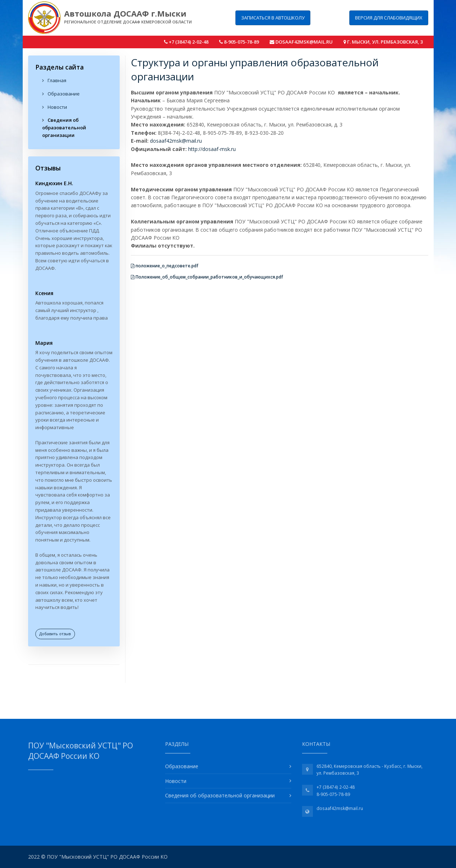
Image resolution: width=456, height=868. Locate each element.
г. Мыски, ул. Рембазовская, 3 (383, 42)
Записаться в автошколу (273, 18)
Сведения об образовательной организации (64, 128)
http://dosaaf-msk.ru (212, 149)
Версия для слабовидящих (389, 18)
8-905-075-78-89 (239, 42)
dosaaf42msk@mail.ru (301, 42)
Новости (55, 107)
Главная (54, 80)
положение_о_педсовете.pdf (165, 266)
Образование (61, 94)
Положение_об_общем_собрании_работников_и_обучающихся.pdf (207, 277)
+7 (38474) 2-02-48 (186, 42)
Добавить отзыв (55, 634)
